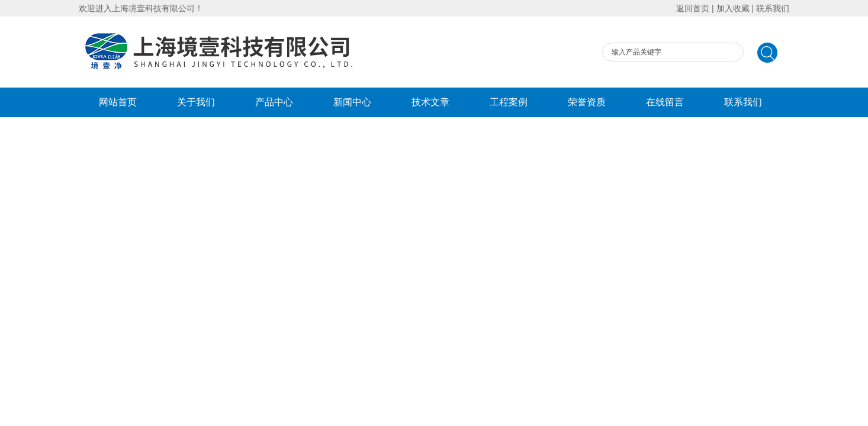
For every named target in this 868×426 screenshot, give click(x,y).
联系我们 (773, 8)
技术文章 (430, 102)
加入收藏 (733, 8)
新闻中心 (352, 102)
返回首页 (693, 8)
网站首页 (118, 102)
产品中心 (274, 102)
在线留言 (665, 102)
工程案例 (509, 102)
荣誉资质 (587, 102)
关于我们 (196, 102)
